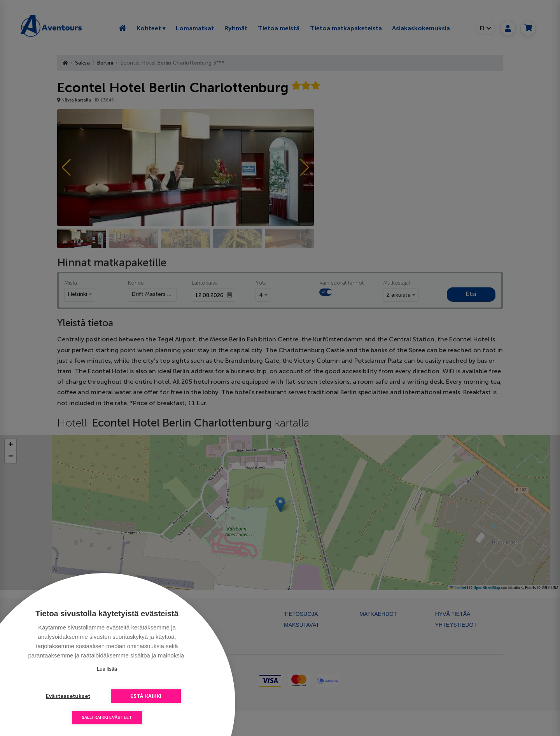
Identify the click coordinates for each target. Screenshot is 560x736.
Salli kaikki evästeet (107, 718)
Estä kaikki (146, 696)
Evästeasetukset (68, 696)
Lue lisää (107, 669)
